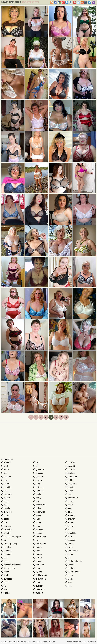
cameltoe (7, 529)
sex (68, 508)
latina (37, 522)
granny (38, 480)
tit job (69, 554)
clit (4, 540)
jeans (37, 515)
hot (36, 501)
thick (69, 547)
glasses (38, 473)
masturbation (40, 537)
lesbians (38, 529)
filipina (5, 593)
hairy (37, 484)
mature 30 (39, 589)
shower (70, 519)
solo (69, 537)
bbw (4, 480)
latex (37, 519)
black (5, 505)
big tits (5, 498)
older (37, 582)
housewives (40, 505)
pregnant (71, 484)
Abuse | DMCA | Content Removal (15, 641)
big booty (7, 494)
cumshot (6, 554)
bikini (5, 501)
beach (5, 484)
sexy (69, 512)
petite (69, 480)
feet (4, 589)
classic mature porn (11, 537)
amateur (6, 462)
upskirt (70, 565)
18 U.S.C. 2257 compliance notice (42, 641)
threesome (71, 551)
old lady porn (40, 575)
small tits (71, 533)
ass (4, 473)
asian (5, 470)
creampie (7, 551)
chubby (6, 533)
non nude (39, 565)
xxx (68, 586)
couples (6, 547)
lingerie (38, 533)
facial (5, 582)
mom (37, 551)
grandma (39, 477)
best (4, 491)
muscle (38, 554)
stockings (71, 540)
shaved (70, 515)
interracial (39, 512)
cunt (4, 558)
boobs (5, 515)
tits (68, 558)
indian (37, 508)
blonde (6, 508)
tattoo (69, 544)
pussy (69, 491)
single (69, 522)
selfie (69, 505)
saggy (69, 501)
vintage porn (72, 572)
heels (37, 494)
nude (37, 568)
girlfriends (39, 470)
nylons (38, 572)
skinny (70, 526)
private (70, 487)
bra (4, 522)
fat (4, 586)
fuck (37, 462)
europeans (7, 579)
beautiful (6, 487)
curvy (5, 561)
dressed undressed (11, 565)
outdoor (38, 586)
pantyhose (71, 477)
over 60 (70, 466)
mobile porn (40, 544)
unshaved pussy (74, 561)
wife (69, 582)
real (68, 494)
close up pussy (9, 544)
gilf (36, 466)
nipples (38, 561)
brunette (6, 526)
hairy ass (39, 487)
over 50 (70, 462)
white (69, 579)
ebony (5, 572)
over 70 (70, 470)
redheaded (72, 498)
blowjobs (7, 512)
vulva (69, 575)
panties (70, 473)
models (38, 547)
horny (37, 498)
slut (68, 529)
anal (4, 466)
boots (5, 519)
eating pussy (8, 568)
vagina (70, 568)
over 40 (38, 593)
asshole (6, 477)
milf (36, 540)
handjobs (39, 491)
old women (40, 579)
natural (38, 558)
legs (37, 526)
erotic (5, 575)
